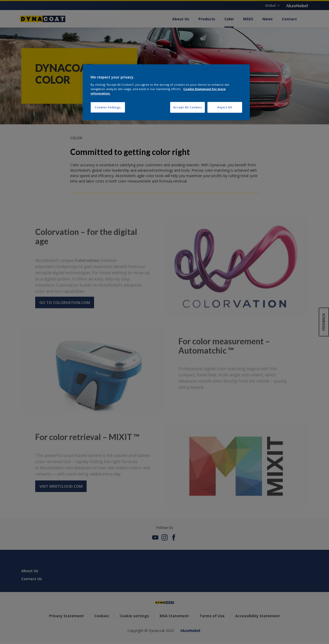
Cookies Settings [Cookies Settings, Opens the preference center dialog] (108, 107)
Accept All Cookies (188, 107)
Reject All (225, 107)
